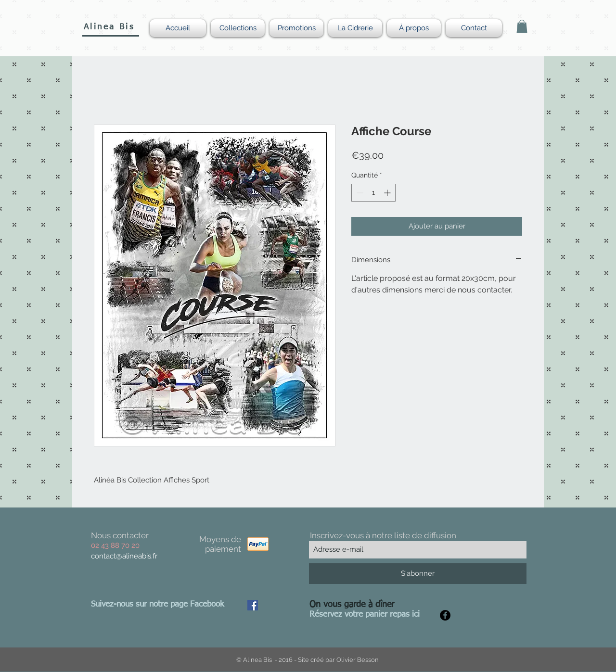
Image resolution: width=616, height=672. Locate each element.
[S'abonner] (418, 574)
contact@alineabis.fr (124, 556)
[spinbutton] (373, 193)
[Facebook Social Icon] (253, 605)
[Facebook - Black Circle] (445, 615)
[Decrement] (359, 193)
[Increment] (388, 193)
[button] (522, 26)
